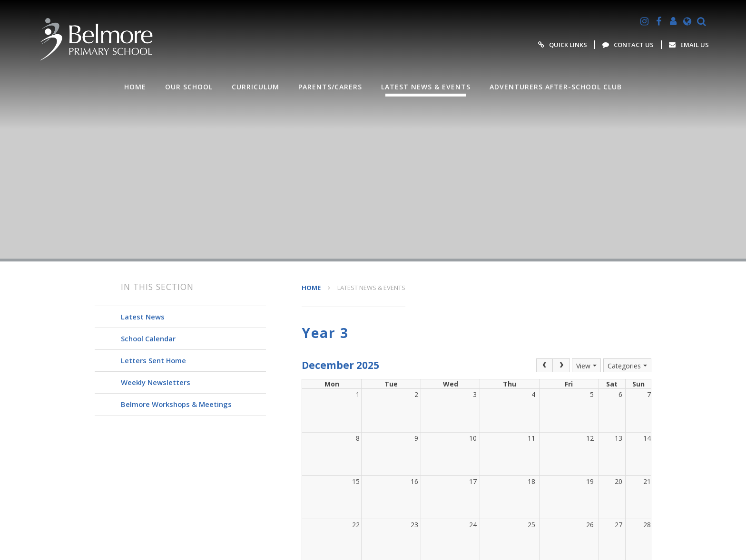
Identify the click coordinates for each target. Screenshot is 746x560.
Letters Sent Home (153, 360)
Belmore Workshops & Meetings (176, 404)
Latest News (143, 317)
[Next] (561, 365)
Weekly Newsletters (156, 382)
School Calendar (148, 338)
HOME (311, 288)
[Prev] (545, 365)
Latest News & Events (371, 288)
